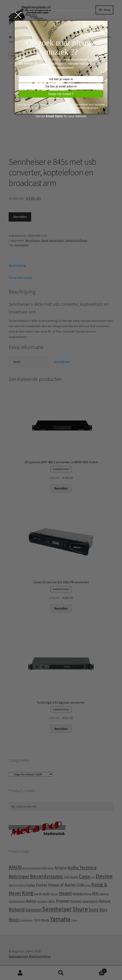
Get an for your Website (61, 116)
